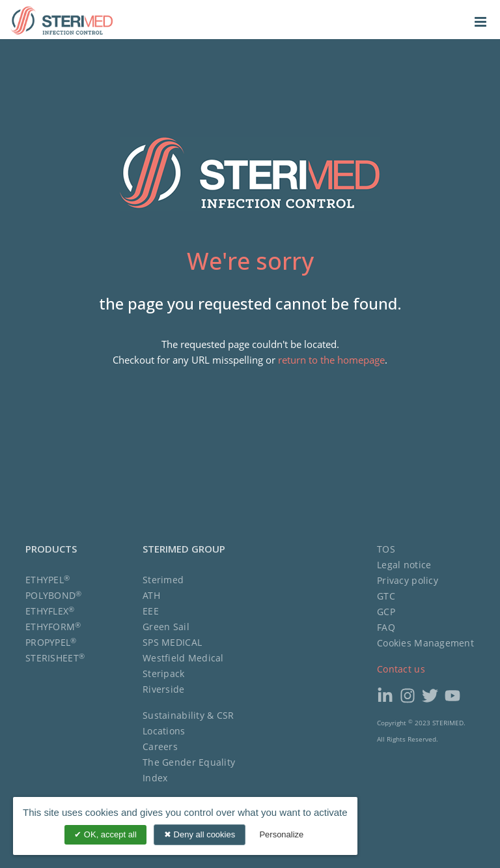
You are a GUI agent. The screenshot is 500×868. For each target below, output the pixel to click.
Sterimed (163, 580)
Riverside (164, 689)
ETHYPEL (48, 580)
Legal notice (404, 565)
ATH (151, 595)
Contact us (401, 669)
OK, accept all (105, 834)
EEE (151, 611)
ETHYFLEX (50, 611)
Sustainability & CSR (188, 715)
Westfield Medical (183, 658)
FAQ (386, 627)
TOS (386, 549)
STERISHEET (55, 658)
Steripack (164, 673)
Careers (160, 746)
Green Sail (166, 627)
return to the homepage (331, 360)
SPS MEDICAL (172, 642)
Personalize (281, 834)
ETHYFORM (53, 627)
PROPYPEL (51, 642)
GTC (386, 596)
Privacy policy (408, 580)
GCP (386, 612)
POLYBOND (54, 595)
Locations (164, 731)
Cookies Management (425, 643)
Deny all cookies (200, 834)
